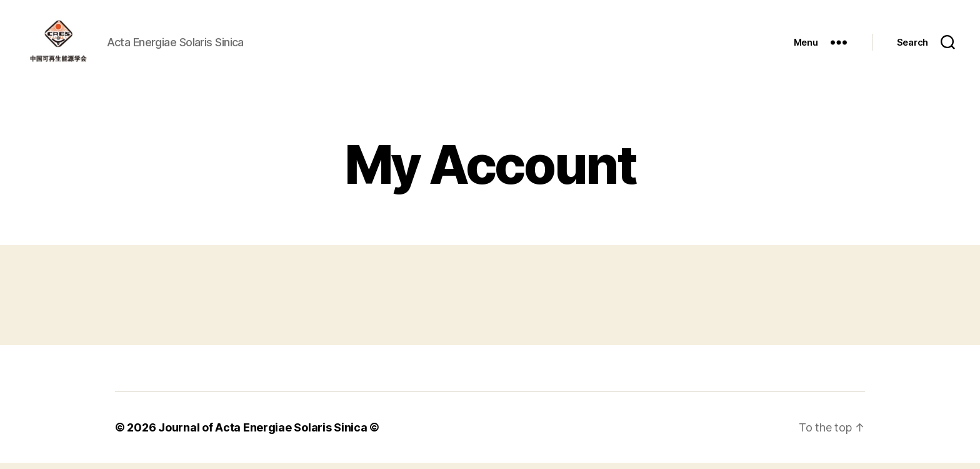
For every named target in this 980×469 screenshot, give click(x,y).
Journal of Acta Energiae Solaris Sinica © (269, 434)
